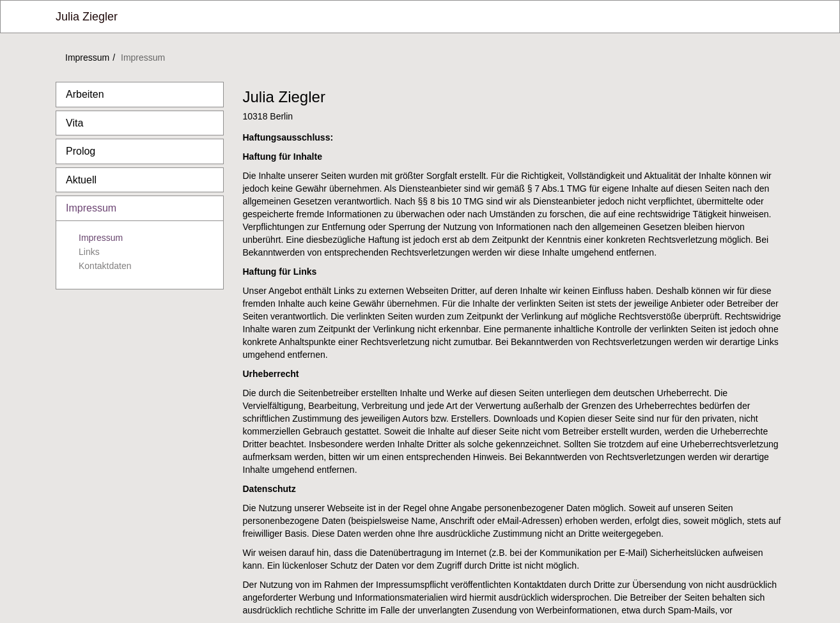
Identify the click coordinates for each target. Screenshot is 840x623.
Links (89, 252)
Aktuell (81, 180)
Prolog (81, 151)
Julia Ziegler (87, 17)
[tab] (140, 95)
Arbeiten (85, 94)
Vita (74, 123)
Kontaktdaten (105, 266)
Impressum (87, 58)
